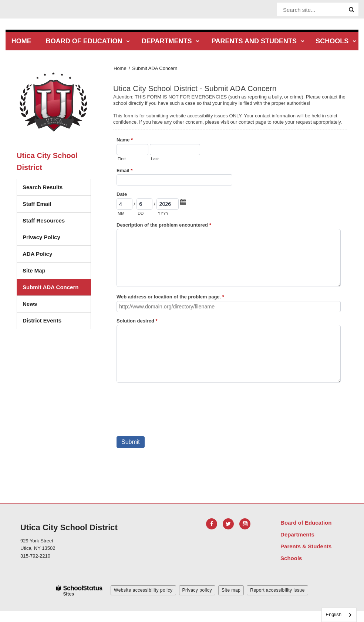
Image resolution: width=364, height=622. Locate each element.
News (30, 304)
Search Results (43, 187)
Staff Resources (44, 220)
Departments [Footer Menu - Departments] (297, 534)
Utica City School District (47, 161)
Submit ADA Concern (50, 287)
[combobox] (339, 615)
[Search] (351, 10)
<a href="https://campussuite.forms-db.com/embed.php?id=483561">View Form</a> (230, 283)
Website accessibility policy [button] (143, 590)
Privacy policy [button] (197, 590)
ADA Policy (37, 254)
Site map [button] (231, 590)
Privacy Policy (41, 237)
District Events (42, 320)
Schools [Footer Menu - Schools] (291, 558)
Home (120, 68)
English (333, 614)
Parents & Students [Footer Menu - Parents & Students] (306, 546)
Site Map (34, 270)
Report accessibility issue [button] (277, 590)
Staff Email (37, 204)
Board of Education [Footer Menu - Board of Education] (306, 523)
